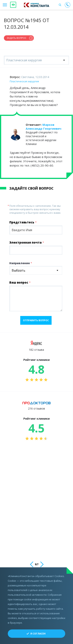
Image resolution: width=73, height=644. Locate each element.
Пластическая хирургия (24, 81)
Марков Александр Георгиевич (44, 127)
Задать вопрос (17, 38)
